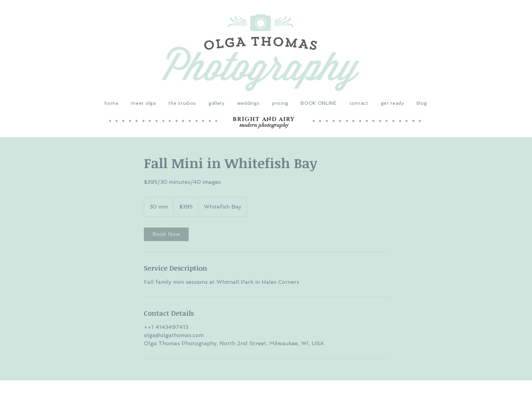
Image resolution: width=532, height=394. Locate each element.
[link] (166, 234)
